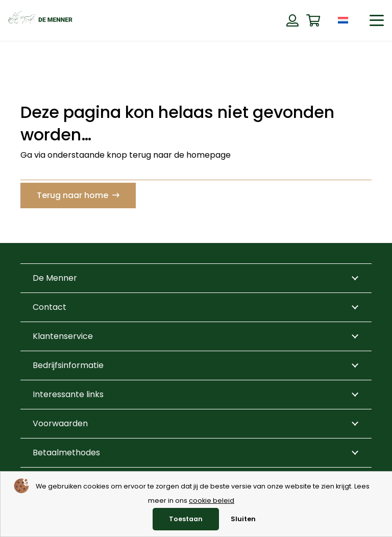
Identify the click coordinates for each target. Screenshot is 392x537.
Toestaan (186, 519)
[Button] (292, 20)
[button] (377, 20)
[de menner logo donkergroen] (40, 20)
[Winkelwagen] (313, 21)
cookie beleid (212, 501)
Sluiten (243, 519)
